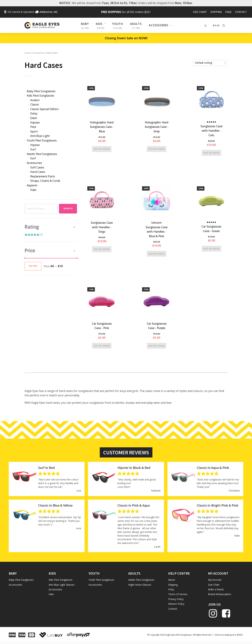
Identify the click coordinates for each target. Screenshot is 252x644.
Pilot (33, 127)
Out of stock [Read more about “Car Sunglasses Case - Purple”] (157, 346)
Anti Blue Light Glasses (62, 585)
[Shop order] (210, 63)
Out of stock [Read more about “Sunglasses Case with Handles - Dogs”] (102, 249)
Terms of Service (178, 594)
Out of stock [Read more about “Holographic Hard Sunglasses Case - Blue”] (102, 149)
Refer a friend (216, 589)
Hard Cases (38, 172)
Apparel (32, 185)
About (172, 580)
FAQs (228, 12)
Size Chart (200, 12)
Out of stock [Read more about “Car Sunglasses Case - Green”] (211, 249)
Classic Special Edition (44, 109)
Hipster (35, 123)
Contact (241, 12)
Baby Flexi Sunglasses (41, 91)
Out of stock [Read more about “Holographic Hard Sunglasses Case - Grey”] (157, 149)
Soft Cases (37, 167)
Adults (136, 24)
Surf (33, 149)
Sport (34, 131)
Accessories (38, 53)
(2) (34, 235)
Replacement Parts (43, 176)
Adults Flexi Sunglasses (42, 154)
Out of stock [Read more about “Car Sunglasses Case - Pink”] (102, 346)
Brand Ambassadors (220, 594)
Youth (118, 24)
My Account (215, 580)
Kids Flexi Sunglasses (41, 96)
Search (68, 209)
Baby (85, 24)
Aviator (35, 100)
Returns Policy (176, 604)
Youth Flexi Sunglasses (42, 140)
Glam (34, 118)
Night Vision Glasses (140, 585)
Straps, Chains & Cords (45, 181)
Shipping (216, 12)
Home (28, 53)
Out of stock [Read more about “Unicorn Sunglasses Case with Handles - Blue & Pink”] (157, 254)
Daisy (34, 113)
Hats (33, 190)
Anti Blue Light (40, 136)
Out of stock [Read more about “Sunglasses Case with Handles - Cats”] (211, 153)
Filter (33, 266)
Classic (35, 104)
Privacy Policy (176, 599)
